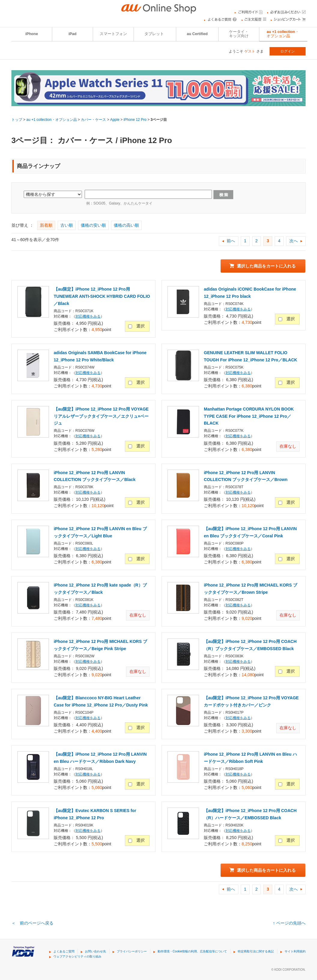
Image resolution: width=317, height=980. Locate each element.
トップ (17, 120)
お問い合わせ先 (95, 951)
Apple (115, 120)
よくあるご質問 (64, 951)
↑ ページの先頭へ (289, 923)
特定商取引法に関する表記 (256, 951)
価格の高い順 (126, 225)
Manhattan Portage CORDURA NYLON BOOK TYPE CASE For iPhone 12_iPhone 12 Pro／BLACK (249, 416)
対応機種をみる (88, 316)
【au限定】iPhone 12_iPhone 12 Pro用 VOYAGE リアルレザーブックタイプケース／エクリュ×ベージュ (101, 416)
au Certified (197, 34)
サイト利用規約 (295, 951)
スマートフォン (113, 34)
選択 (140, 326)
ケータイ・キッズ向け (239, 34)
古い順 (67, 225)
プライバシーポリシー (132, 951)
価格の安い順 (93, 225)
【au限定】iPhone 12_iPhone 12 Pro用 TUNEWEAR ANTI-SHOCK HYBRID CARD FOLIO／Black (102, 296)
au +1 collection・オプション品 (283, 34)
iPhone (32, 34)
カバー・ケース (93, 120)
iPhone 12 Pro (135, 120)
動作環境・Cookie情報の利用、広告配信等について (192, 951)
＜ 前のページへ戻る (32, 923)
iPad (72, 34)
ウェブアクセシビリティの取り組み (77, 956)
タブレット (154, 34)
